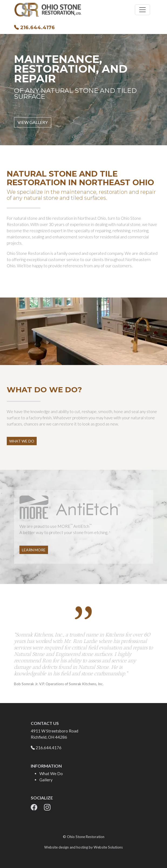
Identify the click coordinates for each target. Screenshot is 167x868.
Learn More (34, 550)
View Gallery (33, 122)
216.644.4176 (34, 28)
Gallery (46, 780)
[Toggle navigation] (142, 10)
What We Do (22, 441)
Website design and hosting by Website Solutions (83, 847)
